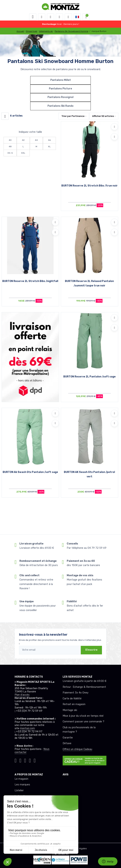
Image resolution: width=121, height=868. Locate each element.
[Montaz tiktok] (16, 760)
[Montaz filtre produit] (5, 116)
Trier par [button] (73, 116)
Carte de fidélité (72, 699)
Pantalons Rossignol (60, 97)
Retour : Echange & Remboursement (84, 687)
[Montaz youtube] (30, 760)
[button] (42, 17)
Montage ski (70, 710)
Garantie (68, 738)
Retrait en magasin (74, 704)
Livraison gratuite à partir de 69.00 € (85, 681)
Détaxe (67, 743)
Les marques (22, 785)
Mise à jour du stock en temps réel (83, 716)
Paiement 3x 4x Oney (76, 693)
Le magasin (21, 779)
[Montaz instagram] (20, 760)
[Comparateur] (68, 17)
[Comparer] (114, 137)
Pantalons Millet (61, 80)
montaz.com (27, 728)
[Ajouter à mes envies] (114, 127)
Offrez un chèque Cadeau (77, 749)
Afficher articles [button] (103, 116)
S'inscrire (91, 650)
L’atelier (19, 790)
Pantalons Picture (60, 89)
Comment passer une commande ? (83, 722)
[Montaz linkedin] (35, 760)
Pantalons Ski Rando (60, 106)
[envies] (59, 17)
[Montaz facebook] (25, 760)
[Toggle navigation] (33, 17)
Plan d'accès (22, 695)
